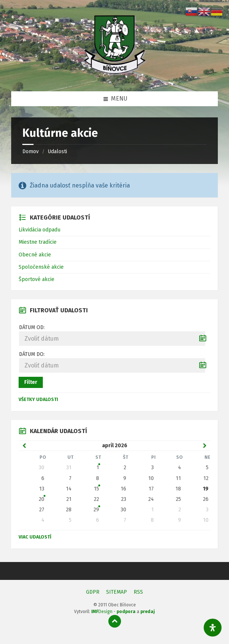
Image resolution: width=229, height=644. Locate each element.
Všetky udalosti (38, 400)
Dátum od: (32, 327)
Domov (31, 151)
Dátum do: (32, 354)
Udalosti (57, 151)
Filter (31, 382)
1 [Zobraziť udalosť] (98, 468)
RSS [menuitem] (138, 592)
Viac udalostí (35, 537)
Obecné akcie (35, 255)
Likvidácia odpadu (39, 230)
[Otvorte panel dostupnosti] (213, 628)
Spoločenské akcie (41, 267)
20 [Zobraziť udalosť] (42, 499)
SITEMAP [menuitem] (117, 592)
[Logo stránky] (115, 76)
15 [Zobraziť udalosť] (96, 489)
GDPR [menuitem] (93, 592)
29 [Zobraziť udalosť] (96, 510)
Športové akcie (36, 279)
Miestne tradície (38, 242)
